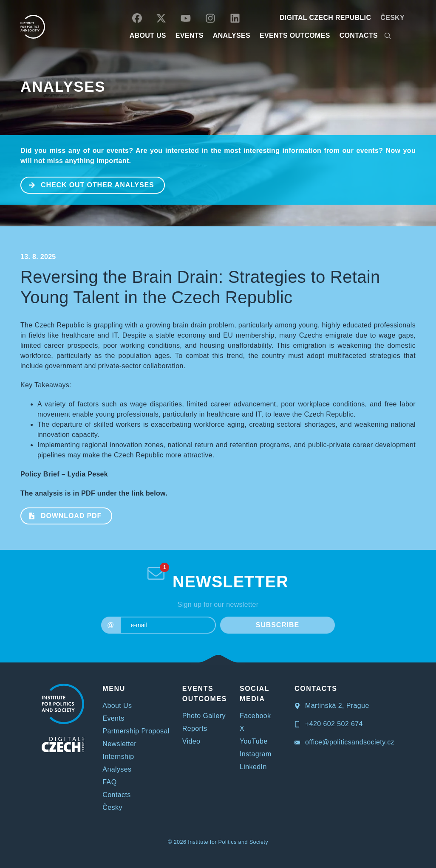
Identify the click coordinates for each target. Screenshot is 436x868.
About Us (117, 706)
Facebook (255, 716)
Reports (195, 728)
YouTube (254, 741)
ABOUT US (148, 35)
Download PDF (61, 515)
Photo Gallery (204, 716)
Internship (118, 757)
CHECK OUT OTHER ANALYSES (88, 184)
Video (191, 741)
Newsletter (119, 744)
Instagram (256, 754)
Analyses (232, 35)
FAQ (109, 782)
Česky (392, 18)
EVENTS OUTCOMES (295, 35)
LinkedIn (253, 767)
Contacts (116, 795)
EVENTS (190, 35)
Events (113, 718)
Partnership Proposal (136, 731)
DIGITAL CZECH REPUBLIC (325, 18)
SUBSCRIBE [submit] (277, 625)
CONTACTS (359, 35)
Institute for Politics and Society (228, 842)
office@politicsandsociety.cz (344, 742)
